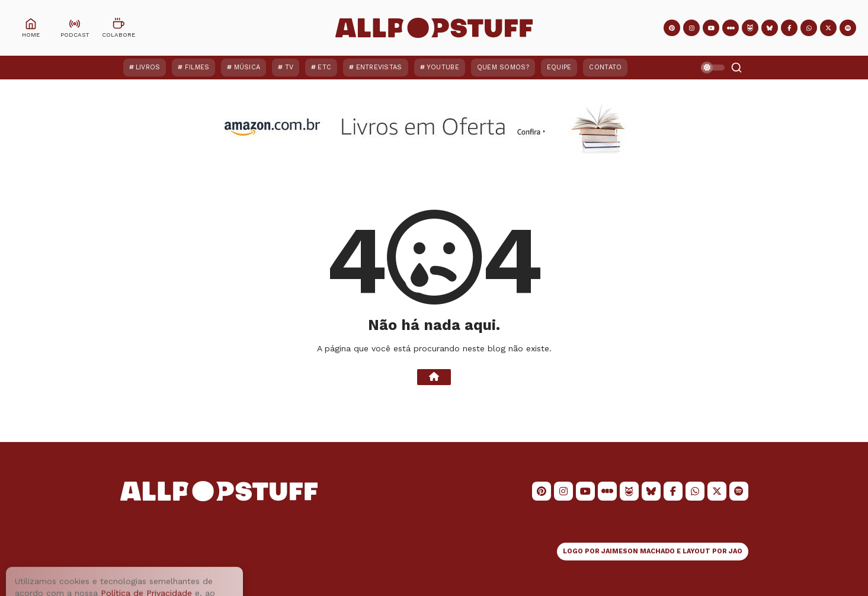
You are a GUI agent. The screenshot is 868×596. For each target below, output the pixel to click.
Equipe (559, 67)
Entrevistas (379, 67)
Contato (605, 67)
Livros (148, 67)
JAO (736, 551)
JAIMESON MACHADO (638, 551)
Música (247, 67)
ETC (324, 67)
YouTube (443, 67)
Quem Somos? (503, 67)
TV (289, 67)
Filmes (197, 67)
